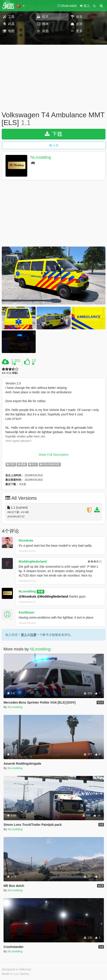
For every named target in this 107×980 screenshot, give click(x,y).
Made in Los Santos (16, 974)
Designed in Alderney (17, 969)
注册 (33, 635)
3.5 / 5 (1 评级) (10, 373)
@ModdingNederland (53, 596)
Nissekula (26, 540)
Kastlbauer (27, 612)
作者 (41, 592)
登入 (24, 635)
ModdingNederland (33, 561)
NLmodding (41, 158)
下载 (54, 134)
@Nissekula (27, 596)
